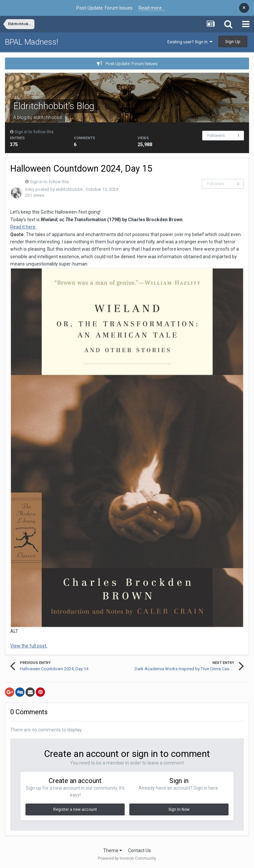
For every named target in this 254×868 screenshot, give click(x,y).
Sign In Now (179, 809)
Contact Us (139, 850)
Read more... (152, 8)
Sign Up (233, 41)
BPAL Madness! (32, 42)
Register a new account (75, 809)
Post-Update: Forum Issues (131, 64)
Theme (113, 850)
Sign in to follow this (34, 132)
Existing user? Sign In (190, 42)
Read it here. (23, 227)
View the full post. (29, 646)
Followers (216, 136)
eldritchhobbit (48, 117)
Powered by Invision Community (127, 858)
